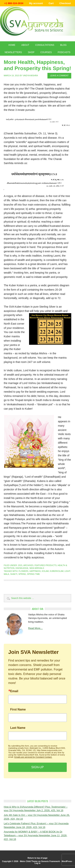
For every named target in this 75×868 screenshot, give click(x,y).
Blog (63, 45)
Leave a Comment (59, 75)
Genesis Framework (50, 861)
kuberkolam (57, 571)
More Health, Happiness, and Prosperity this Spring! (37, 65)
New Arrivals (37, 568)
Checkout (65, 3)
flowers (23, 571)
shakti (14, 574)
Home (12, 45)
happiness (35, 571)
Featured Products (46, 565)
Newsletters (13, 52)
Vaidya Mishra (30, 75)
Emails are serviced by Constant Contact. (33, 757)
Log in (37, 863)
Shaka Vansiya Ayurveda (37, 21)
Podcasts (64, 52)
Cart (51, 3)
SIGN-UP (38, 767)
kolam (45, 571)
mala (6, 574)
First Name (18, 710)
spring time (33, 574)
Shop (31, 52)
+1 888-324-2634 (14, 3)
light (67, 571)
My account (36, 3)
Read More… (35, 628)
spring (22, 574)
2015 (20, 565)
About (25, 45)
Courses (46, 52)
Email (14, 691)
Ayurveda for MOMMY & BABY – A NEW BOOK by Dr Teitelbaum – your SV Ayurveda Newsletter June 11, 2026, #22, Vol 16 (36, 835)
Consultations (45, 45)
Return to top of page (37, 858)
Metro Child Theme (29, 861)
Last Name (18, 728)
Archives (28, 565)
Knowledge (22, 568)
